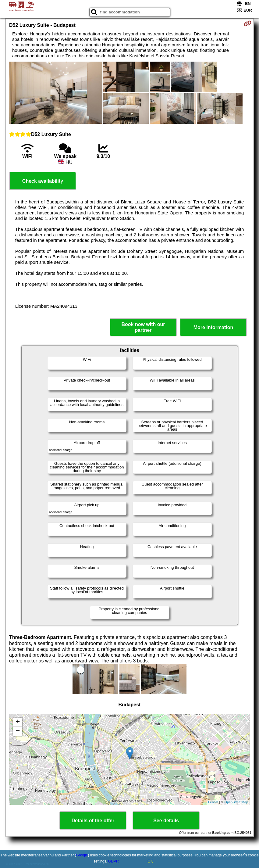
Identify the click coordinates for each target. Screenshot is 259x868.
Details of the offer (93, 821)
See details (166, 821)
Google (82, 855)
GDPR (114, 861)
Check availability (43, 181)
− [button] (18, 731)
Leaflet (213, 802)
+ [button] (18, 722)
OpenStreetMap (236, 802)
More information (213, 327)
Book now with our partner (143, 327)
